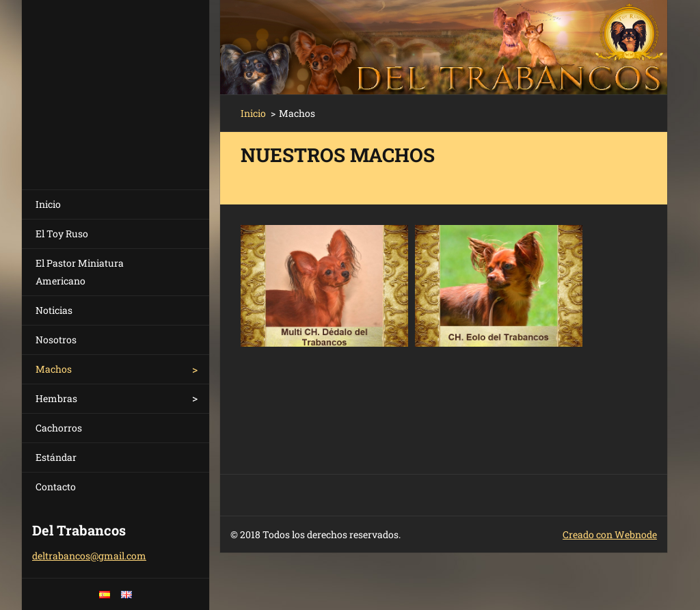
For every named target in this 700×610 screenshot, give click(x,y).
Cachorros (59, 428)
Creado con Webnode (610, 534)
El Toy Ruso (62, 234)
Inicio (48, 204)
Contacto (56, 487)
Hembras (56, 398)
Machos (54, 369)
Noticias (54, 310)
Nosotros (56, 340)
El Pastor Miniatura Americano (80, 272)
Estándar (56, 457)
